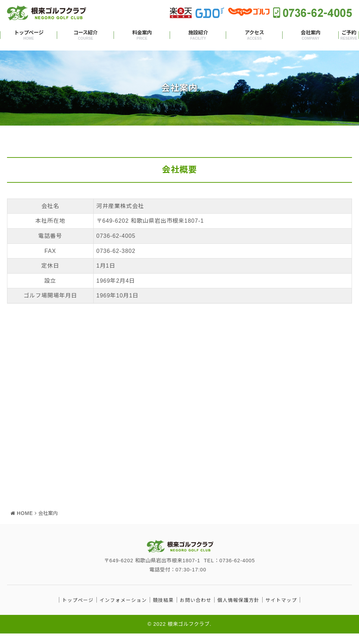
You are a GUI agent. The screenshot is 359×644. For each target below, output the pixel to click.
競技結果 (163, 611)
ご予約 (349, 35)
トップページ (29, 35)
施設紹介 (198, 35)
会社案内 (311, 35)
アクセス (254, 35)
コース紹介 (86, 35)
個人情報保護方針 (238, 611)
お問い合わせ (196, 611)
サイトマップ (281, 611)
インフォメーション (123, 611)
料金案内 (142, 35)
